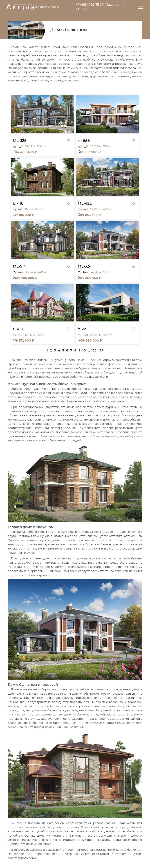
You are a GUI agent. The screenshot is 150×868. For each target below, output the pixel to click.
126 (94, 350)
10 (84, 350)
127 (101, 350)
